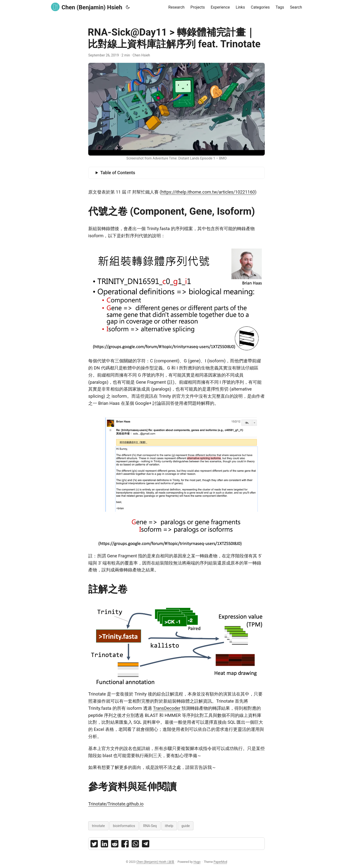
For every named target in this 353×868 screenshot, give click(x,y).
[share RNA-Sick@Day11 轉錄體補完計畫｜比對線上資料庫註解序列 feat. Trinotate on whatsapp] (135, 845)
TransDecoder (167, 708)
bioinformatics (124, 826)
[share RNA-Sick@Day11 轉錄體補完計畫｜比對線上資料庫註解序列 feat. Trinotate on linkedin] (104, 845)
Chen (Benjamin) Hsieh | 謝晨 (155, 862)
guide (186, 826)
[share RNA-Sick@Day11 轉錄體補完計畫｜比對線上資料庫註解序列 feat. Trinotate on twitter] (94, 845)
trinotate (98, 826)
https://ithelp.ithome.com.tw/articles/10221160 (208, 192)
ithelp (169, 826)
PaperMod (220, 862)
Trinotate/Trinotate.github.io (116, 804)
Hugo (197, 862)
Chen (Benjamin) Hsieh (87, 7)
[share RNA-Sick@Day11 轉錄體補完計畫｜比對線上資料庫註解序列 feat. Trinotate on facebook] (125, 845)
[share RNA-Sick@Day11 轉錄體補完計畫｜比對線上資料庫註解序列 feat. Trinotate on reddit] (115, 845)
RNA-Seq (150, 826)
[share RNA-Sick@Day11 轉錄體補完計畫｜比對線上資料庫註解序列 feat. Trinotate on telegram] (146, 845)
